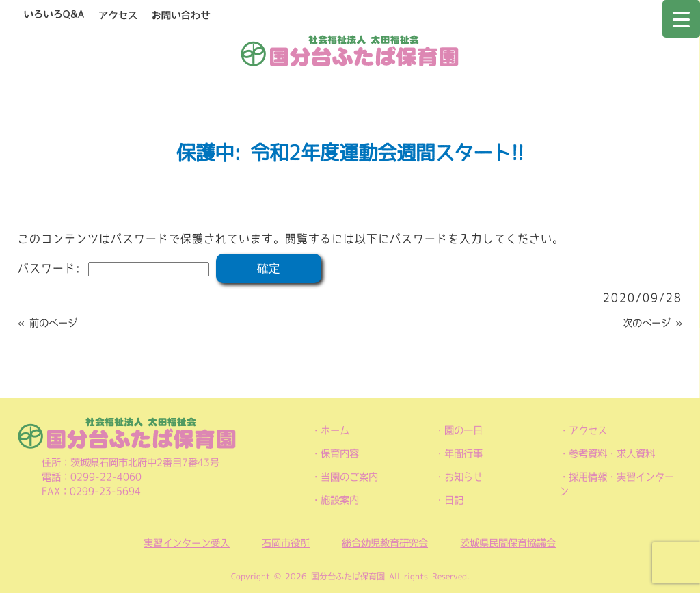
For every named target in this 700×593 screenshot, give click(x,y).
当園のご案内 (349, 477)
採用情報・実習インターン (617, 484)
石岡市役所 (286, 543)
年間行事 (463, 453)
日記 (454, 500)
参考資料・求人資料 (612, 453)
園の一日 (463, 430)
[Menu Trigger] (681, 19)
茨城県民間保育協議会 (508, 543)
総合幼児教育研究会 (385, 543)
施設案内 (340, 500)
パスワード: (113, 268)
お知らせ (463, 477)
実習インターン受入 (187, 543)
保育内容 (340, 453)
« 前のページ (48, 323)
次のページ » (652, 323)
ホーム (335, 430)
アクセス (588, 430)
